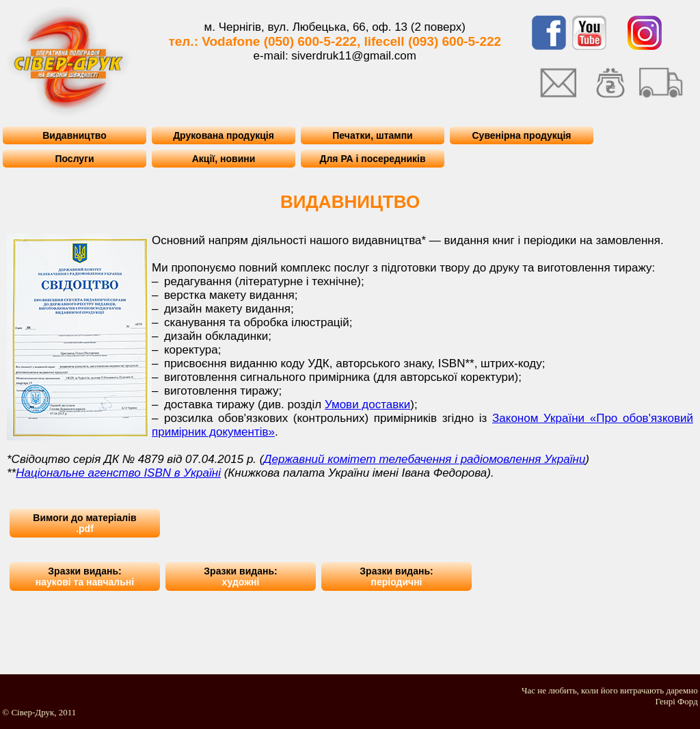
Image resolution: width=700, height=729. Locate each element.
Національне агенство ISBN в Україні (118, 473)
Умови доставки (367, 405)
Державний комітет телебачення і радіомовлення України (424, 459)
